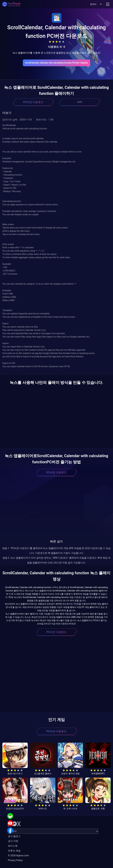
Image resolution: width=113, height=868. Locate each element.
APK (80, 102)
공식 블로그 (14, 836)
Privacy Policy (15, 860)
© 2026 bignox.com (18, 855)
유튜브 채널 (14, 851)
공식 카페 (13, 841)
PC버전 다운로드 (33, 102)
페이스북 (13, 846)
